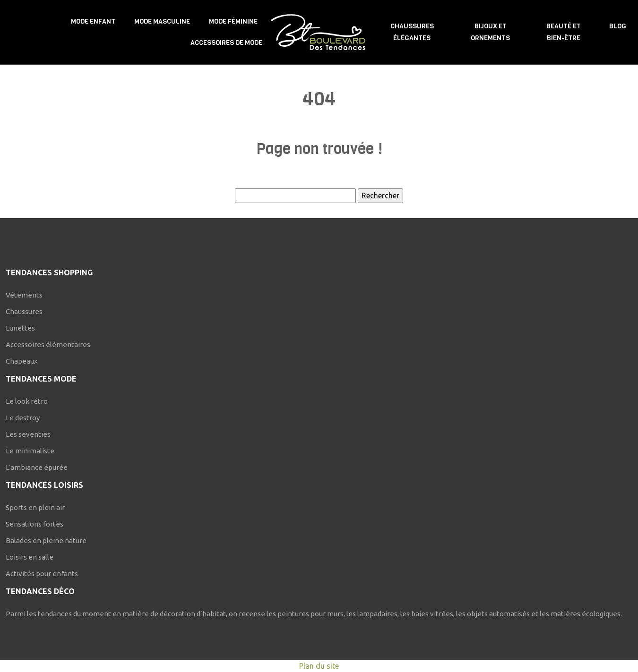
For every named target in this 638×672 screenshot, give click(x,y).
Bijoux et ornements (490, 32)
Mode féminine (233, 21)
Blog (618, 26)
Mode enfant (93, 21)
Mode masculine (162, 21)
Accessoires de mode (226, 43)
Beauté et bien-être (564, 32)
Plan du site (319, 666)
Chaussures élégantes (412, 32)
